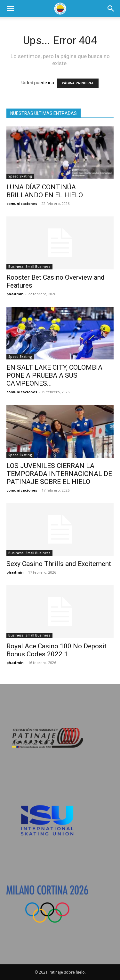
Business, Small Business (29, 267)
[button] (10, 9)
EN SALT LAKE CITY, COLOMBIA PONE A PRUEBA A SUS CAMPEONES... (54, 375)
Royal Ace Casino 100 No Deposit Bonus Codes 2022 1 (56, 650)
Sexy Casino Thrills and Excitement (59, 564)
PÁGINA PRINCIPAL (78, 83)
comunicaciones (22, 204)
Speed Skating (20, 176)
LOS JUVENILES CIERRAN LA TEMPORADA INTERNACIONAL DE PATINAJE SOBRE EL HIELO (59, 474)
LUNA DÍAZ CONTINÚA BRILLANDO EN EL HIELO (45, 191)
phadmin (15, 294)
